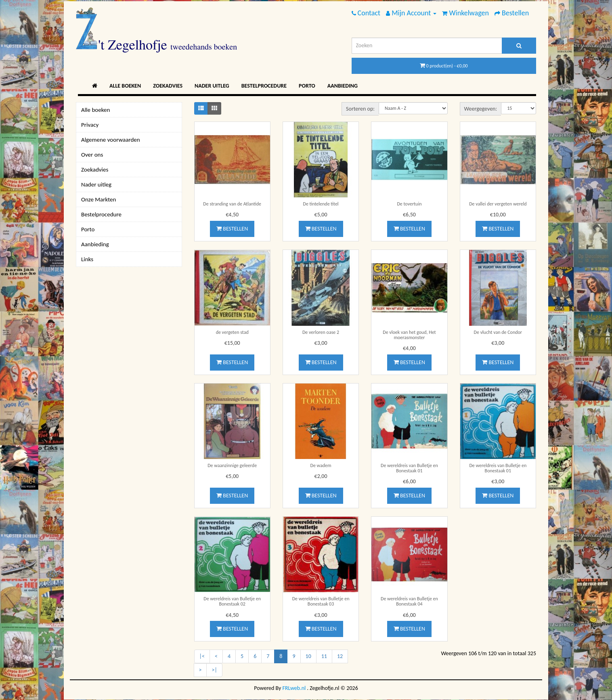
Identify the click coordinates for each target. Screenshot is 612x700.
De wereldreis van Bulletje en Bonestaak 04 (409, 601)
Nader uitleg (212, 86)
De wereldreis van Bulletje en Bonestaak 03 (321, 601)
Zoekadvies (168, 86)
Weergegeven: (481, 109)
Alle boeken (125, 86)
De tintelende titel (321, 204)
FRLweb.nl (294, 688)
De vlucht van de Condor (498, 332)
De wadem (321, 465)
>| (214, 670)
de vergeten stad (232, 332)
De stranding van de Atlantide (232, 204)
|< (202, 656)
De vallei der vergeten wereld (498, 204)
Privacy (90, 125)
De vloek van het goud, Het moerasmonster (409, 335)
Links (87, 259)
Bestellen (232, 229)
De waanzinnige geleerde (232, 465)
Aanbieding (343, 86)
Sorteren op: (360, 109)
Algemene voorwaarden (111, 140)
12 (340, 656)
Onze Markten (99, 199)
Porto (307, 86)
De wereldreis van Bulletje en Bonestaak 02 (232, 601)
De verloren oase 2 (321, 332)
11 (324, 656)
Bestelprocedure (264, 86)
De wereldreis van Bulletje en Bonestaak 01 (409, 468)
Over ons (92, 155)
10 (308, 656)
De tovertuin (409, 204)
